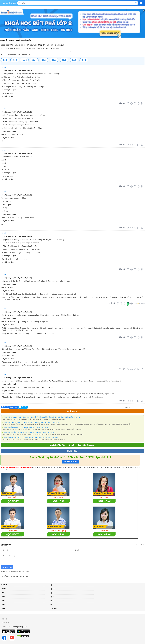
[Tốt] (138, 103)
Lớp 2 (52, 604)
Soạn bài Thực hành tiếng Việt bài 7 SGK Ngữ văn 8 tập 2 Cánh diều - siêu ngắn (31, 437)
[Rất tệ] (128, 103)
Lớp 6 (52, 596)
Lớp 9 (3, 593)
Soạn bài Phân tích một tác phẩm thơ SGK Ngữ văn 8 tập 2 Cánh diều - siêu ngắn (32, 422)
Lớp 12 (52, 585)
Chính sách (5, 623)
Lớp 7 (3, 596)
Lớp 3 (3, 604)
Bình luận (13, 407)
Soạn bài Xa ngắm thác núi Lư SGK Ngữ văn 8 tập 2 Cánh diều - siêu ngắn (29, 432)
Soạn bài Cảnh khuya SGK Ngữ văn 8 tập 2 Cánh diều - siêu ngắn (26, 427)
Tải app (53, 608)
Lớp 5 (3, 600)
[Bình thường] (135, 103)
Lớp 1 (3, 608)
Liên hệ (4, 619)
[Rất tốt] (142, 103)
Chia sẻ (5, 407)
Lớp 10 (52, 589)
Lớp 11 (3, 589)
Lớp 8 (52, 593)
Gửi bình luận (7, 567)
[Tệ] (132, 103)
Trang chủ (4, 585)
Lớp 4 (52, 600)
